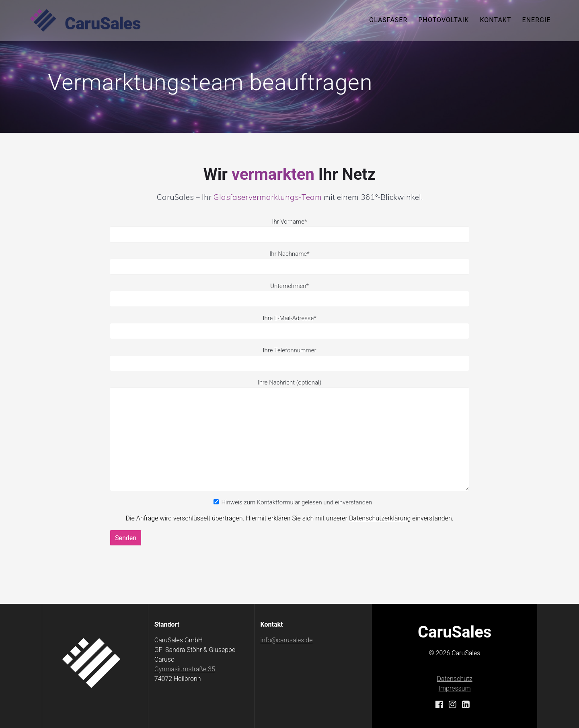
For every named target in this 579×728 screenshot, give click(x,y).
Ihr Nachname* (289, 262)
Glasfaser (388, 20)
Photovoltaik (443, 20)
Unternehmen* (289, 295)
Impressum (455, 688)
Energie (537, 20)
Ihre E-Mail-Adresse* (289, 327)
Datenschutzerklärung (380, 518)
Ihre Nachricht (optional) (289, 435)
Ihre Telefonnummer (290, 350)
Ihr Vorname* (289, 230)
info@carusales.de (287, 640)
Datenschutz (455, 679)
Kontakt (495, 20)
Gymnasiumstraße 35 (185, 669)
